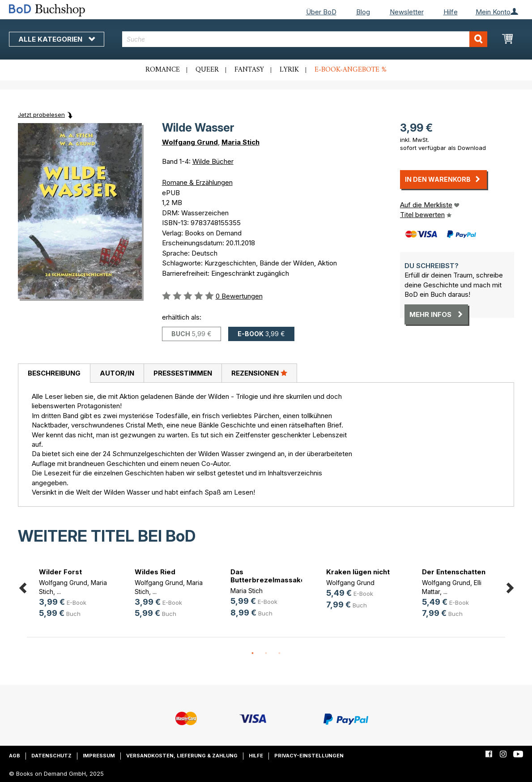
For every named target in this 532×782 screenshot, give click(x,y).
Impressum (99, 756)
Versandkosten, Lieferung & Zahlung (182, 756)
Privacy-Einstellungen (309, 756)
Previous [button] (22, 587)
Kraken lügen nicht (358, 572)
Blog (363, 12)
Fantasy (249, 70)
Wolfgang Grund (190, 142)
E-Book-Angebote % (351, 70)
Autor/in (117, 373)
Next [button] (510, 587)
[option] (75, 595)
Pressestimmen (183, 373)
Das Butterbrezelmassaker (269, 576)
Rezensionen (259, 373)
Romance (163, 70)
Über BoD (321, 12)
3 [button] (280, 654)
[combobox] (305, 39)
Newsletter (407, 12)
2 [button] (266, 654)
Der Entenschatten (454, 572)
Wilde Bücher (213, 161)
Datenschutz (51, 756)
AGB (15, 756)
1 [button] (253, 654)
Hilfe (451, 12)
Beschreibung (54, 373)
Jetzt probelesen (41, 115)
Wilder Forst (60, 572)
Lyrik (289, 70)
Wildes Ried (155, 572)
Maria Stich (240, 142)
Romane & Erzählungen (197, 182)
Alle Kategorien (57, 39)
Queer (207, 70)
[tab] (54, 373)
